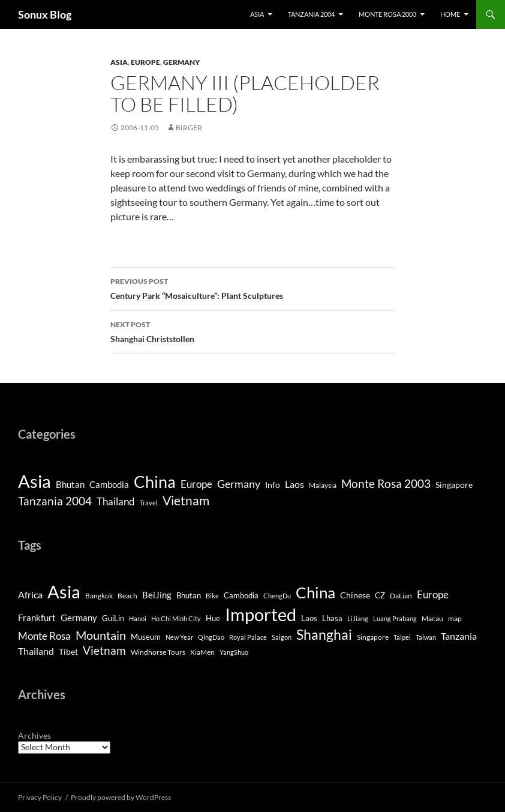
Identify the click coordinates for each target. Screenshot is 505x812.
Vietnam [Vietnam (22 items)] (104, 650)
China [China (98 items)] (315, 592)
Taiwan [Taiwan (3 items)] (426, 637)
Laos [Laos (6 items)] (294, 484)
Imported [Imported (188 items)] (261, 614)
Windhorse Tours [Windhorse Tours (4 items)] (158, 652)
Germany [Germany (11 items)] (239, 484)
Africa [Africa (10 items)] (30, 595)
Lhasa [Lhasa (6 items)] (332, 618)
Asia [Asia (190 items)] (34, 481)
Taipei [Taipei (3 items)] (402, 637)
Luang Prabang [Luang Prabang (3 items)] (395, 618)
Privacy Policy (40, 797)
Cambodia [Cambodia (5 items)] (109, 484)
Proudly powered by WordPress (121, 797)
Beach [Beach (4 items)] (127, 596)
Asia (257, 14)
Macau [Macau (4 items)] (432, 618)
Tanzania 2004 (311, 14)
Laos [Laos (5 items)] (309, 618)
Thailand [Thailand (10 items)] (36, 651)
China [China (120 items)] (155, 482)
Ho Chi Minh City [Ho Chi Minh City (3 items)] (176, 618)
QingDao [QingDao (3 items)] (211, 637)
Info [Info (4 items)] (273, 485)
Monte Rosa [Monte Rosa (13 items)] (44, 636)
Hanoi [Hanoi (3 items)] (138, 618)
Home (450, 14)
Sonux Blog (45, 14)
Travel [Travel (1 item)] (149, 503)
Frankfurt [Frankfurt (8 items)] (37, 618)
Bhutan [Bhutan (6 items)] (189, 595)
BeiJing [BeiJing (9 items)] (157, 595)
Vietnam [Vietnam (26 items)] (186, 501)
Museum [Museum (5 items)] (146, 637)
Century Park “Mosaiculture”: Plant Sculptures (252, 287)
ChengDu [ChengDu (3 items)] (277, 596)
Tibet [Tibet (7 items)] (68, 651)
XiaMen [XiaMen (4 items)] (202, 652)
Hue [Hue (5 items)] (213, 618)
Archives (34, 735)
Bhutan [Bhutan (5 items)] (70, 484)
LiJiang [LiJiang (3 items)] (358, 618)
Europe (145, 62)
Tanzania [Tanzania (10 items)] (459, 636)
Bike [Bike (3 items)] (212, 596)
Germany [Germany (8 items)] (79, 618)
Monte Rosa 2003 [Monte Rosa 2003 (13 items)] (386, 484)
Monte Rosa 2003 (387, 14)
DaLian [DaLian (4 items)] (401, 596)
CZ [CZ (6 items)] (380, 595)
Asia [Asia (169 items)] (64, 592)
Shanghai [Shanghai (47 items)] (324, 635)
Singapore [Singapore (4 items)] (454, 485)
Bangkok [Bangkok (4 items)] (99, 596)
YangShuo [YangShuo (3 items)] (234, 652)
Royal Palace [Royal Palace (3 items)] (248, 637)
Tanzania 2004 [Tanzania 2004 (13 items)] (55, 501)
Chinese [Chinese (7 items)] (355, 595)
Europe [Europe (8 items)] (196, 484)
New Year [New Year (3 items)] (179, 637)
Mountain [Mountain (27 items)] (101, 635)
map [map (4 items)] (455, 618)
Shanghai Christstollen (252, 331)
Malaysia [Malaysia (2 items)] (323, 485)
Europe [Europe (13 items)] (433, 594)
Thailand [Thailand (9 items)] (116, 501)
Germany (181, 62)
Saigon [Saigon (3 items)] (282, 637)
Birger (189, 128)
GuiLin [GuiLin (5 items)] (113, 618)
